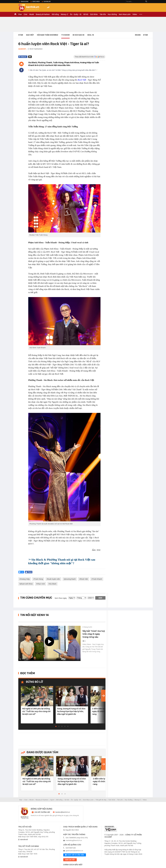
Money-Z (64, 14)
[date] (72, 598)
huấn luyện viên (54, 579)
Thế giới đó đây (101, 800)
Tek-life (103, 14)
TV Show (65, 35)
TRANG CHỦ (15, 14)
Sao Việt (30, 35)
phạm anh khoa (26, 584)
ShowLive (47, 1)
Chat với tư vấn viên (75, 855)
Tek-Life (120, 800)
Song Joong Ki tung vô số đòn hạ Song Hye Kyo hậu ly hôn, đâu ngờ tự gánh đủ (71, 711)
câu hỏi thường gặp (42, 812)
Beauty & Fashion (43, 14)
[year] (91, 598)
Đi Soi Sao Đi (78, 35)
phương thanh (70, 579)
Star (20, 14)
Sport (52, 800)
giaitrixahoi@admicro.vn (74, 851)
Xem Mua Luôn (125, 14)
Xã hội (86, 14)
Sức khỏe (94, 14)
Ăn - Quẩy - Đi (76, 14)
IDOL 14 (91, 35)
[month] (81, 598)
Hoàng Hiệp (25, 579)
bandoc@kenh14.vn (63, 812)
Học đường (112, 14)
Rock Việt (82, 80)
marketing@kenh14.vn (74, 840)
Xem (100, 598)
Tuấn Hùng (39, 579)
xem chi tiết (70, 860)
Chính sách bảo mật (73, 865)
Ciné (26, 14)
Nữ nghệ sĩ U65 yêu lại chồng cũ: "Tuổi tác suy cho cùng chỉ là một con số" (36, 711)
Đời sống (55, 14)
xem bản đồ (24, 840)
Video (135, 14)
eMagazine (25, 1)
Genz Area (36, 1)
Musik (32, 14)
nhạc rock (41, 584)
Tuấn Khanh (97, 579)
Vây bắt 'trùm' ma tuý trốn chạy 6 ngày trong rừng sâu (94, 634)
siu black (53, 584)
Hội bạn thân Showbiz (48, 35)
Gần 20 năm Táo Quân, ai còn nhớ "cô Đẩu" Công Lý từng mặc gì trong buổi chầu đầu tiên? (64, 70)
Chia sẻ (23, 57)
